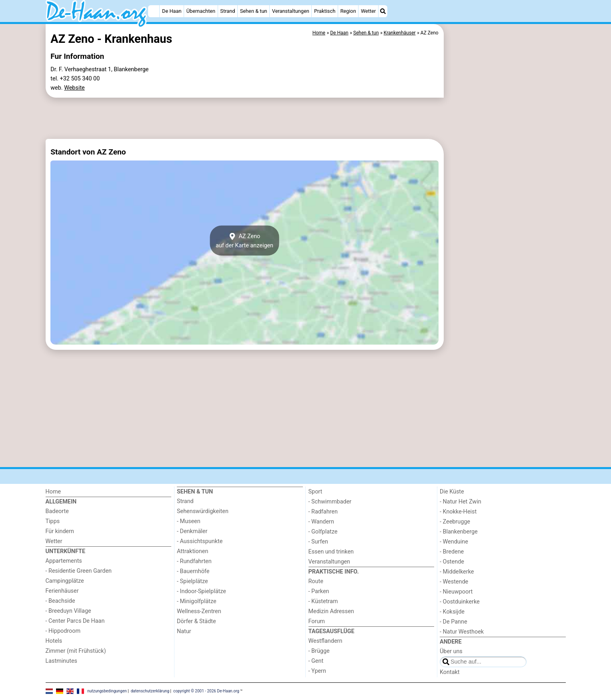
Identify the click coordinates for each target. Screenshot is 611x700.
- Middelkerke (457, 572)
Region (348, 11)
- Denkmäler (192, 531)
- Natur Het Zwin (461, 502)
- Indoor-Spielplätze (201, 591)
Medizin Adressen (331, 611)
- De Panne (454, 622)
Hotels (54, 641)
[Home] (154, 11)
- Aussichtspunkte (200, 541)
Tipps (53, 521)
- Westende (454, 582)
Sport (316, 492)
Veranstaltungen (291, 11)
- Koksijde (452, 612)
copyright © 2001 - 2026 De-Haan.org (206, 691)
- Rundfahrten (194, 561)
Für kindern (60, 531)
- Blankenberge (459, 532)
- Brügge (319, 651)
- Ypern (317, 671)
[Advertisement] (506, 208)
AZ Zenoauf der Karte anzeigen (244, 241)
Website (74, 88)
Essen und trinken (331, 552)
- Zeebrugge (455, 522)
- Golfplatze (323, 532)
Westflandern (326, 641)
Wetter (368, 11)
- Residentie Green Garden (79, 571)
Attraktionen (192, 551)
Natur (184, 631)
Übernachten (201, 11)
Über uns (451, 651)
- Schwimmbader (330, 502)
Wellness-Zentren (199, 611)
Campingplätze (65, 581)
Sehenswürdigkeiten (203, 511)
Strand (227, 11)
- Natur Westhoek (462, 632)
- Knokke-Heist (458, 512)
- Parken (319, 591)
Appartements (64, 561)
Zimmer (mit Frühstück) (76, 651)
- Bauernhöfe (193, 571)
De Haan (172, 11)
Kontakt (450, 672)
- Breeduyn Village (68, 611)
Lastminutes (61, 661)
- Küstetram (323, 601)
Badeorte (57, 511)
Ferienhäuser (62, 591)
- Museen (189, 521)
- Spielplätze (192, 581)
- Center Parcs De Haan (75, 621)
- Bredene (452, 552)
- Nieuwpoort (456, 592)
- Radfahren (323, 512)
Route (316, 581)
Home (53, 492)
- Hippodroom (63, 631)
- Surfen (318, 542)
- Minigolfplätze (197, 601)
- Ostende (452, 562)
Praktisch (325, 11)
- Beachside (60, 601)
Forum (317, 621)
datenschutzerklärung (150, 691)
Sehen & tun (254, 11)
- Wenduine (454, 542)
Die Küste (452, 492)
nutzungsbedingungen (107, 691)
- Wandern (321, 522)
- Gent (316, 661)
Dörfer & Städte (196, 621)
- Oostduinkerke (460, 602)
